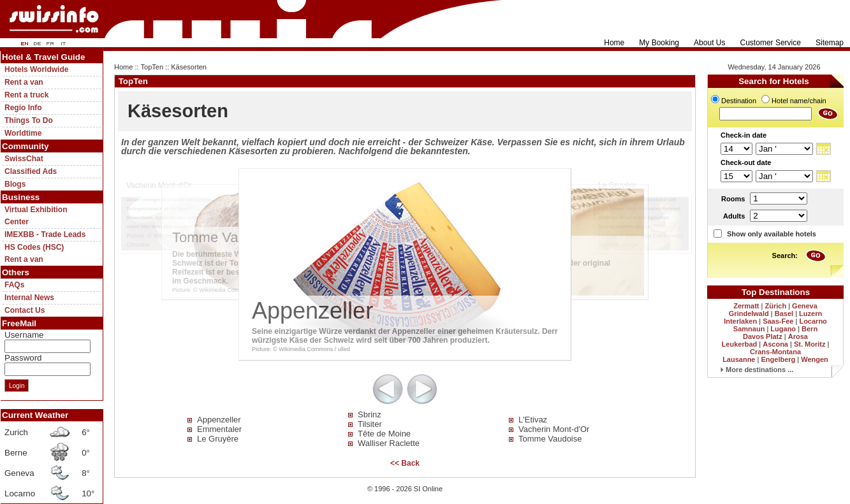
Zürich (775, 306)
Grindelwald (749, 313)
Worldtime (23, 133)
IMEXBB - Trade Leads (45, 234)
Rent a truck (26, 95)
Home (614, 43)
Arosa (798, 336)
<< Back (405, 463)
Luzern (810, 313)
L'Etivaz (533, 420)
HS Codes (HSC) (34, 247)
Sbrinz (370, 414)
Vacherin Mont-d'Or (554, 429)
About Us (709, 43)
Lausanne (739, 359)
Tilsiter (370, 424)
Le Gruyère (218, 439)
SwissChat (24, 159)
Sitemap (830, 43)
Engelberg (778, 359)
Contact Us (25, 310)
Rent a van (24, 82)
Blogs (15, 184)
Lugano (783, 329)
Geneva (805, 306)
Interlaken (740, 321)
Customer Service (771, 43)
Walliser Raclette (389, 443)
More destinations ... (757, 370)
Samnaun (749, 329)
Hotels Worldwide (36, 69)
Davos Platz (763, 336)
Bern (810, 329)
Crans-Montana (775, 352)
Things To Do (29, 120)
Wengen (815, 359)
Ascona (775, 344)
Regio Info (23, 108)
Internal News (29, 298)
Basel (784, 313)
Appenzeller (219, 420)
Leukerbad (740, 344)
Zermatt (746, 306)
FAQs (14, 285)
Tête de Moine (384, 434)
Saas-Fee (778, 321)
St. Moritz (810, 344)
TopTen (152, 67)
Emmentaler (219, 429)
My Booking (659, 43)
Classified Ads (31, 171)
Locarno (813, 321)
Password (23, 358)
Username (24, 335)
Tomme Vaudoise (550, 439)
